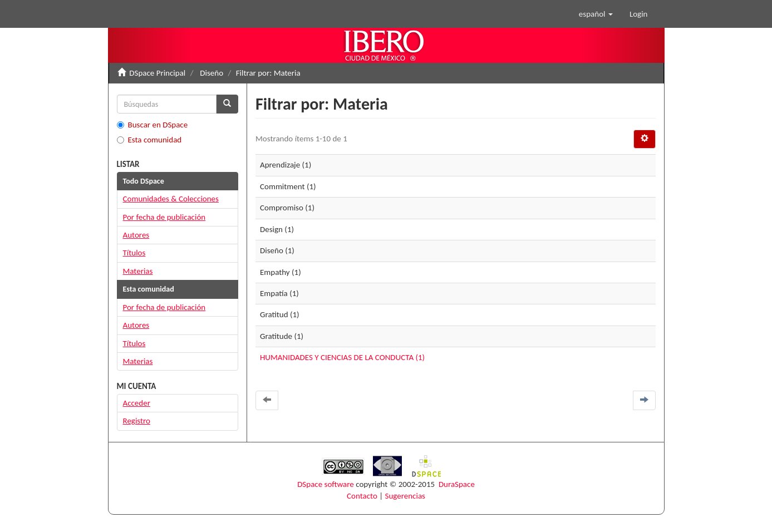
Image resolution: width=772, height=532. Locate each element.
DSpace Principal (157, 73)
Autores (136, 235)
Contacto (362, 496)
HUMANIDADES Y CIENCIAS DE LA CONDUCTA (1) (342, 357)
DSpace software (326, 484)
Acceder (137, 403)
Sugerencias (405, 496)
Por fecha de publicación (164, 217)
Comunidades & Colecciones (171, 199)
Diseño (212, 73)
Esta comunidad (149, 140)
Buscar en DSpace (153, 125)
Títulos (134, 253)
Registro (137, 421)
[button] (596, 14)
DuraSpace (457, 484)
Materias (138, 271)
